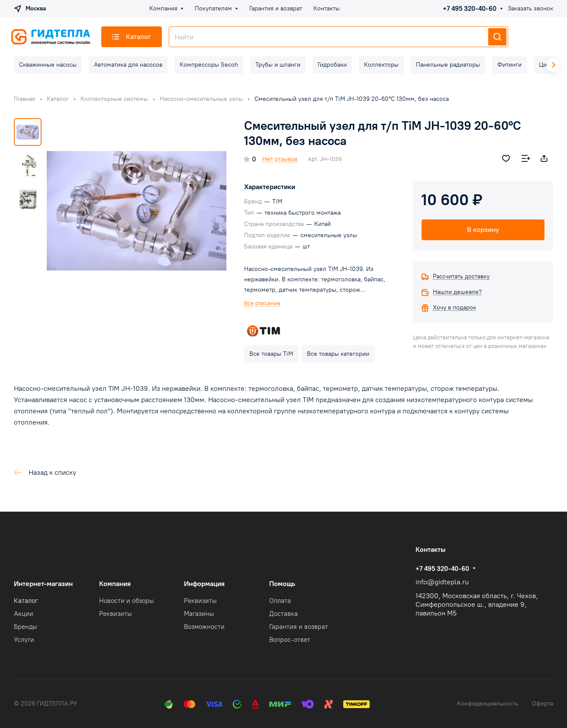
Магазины (199, 614)
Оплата (280, 601)
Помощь (282, 584)
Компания (115, 584)
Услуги (24, 640)
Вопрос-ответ (290, 640)
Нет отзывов (280, 159)
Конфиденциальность (488, 704)
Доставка (283, 614)
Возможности (204, 627)
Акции (24, 614)
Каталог (26, 601)
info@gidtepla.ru (442, 582)
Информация (204, 584)
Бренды (26, 627)
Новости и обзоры (127, 601)
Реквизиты (116, 614)
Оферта (543, 704)
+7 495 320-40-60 (470, 9)
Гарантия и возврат (299, 627)
